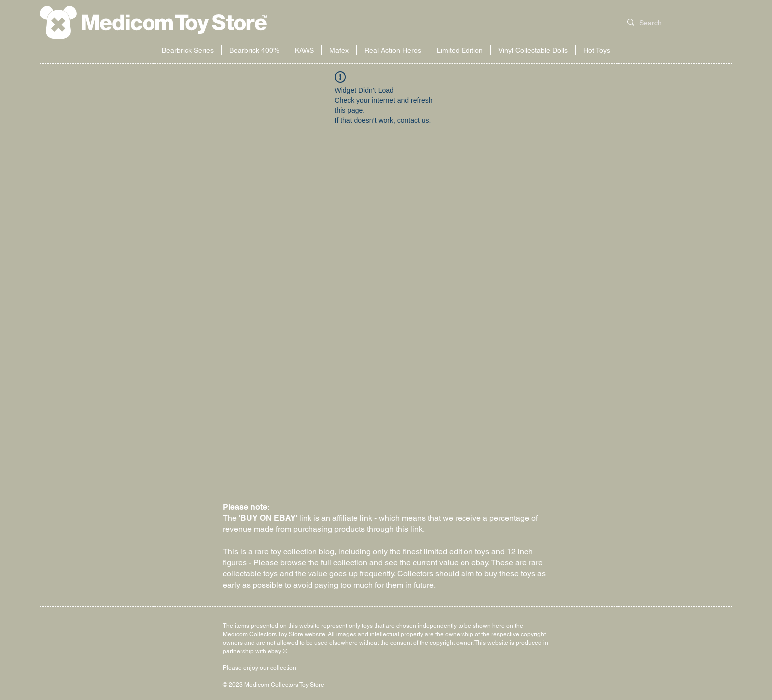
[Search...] (675, 23)
